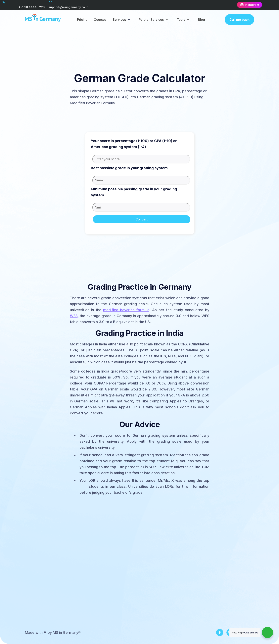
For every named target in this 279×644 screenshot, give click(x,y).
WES (74, 316)
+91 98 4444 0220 (32, 7)
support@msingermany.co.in (68, 7)
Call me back (239, 20)
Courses (100, 20)
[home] (43, 19)
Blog (201, 20)
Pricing (82, 20)
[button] (123, 20)
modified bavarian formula (126, 310)
